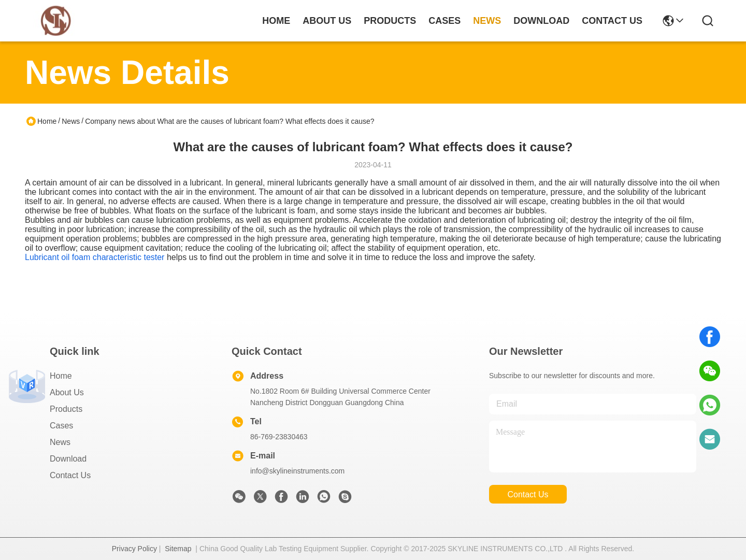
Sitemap (178, 549)
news (487, 21)
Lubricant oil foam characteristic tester (95, 257)
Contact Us (70, 475)
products (390, 21)
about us (327, 21)
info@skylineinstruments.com (297, 471)
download (541, 21)
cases (444, 21)
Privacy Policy (134, 549)
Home (276, 21)
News (71, 121)
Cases (61, 426)
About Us (67, 392)
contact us (612, 21)
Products (66, 409)
